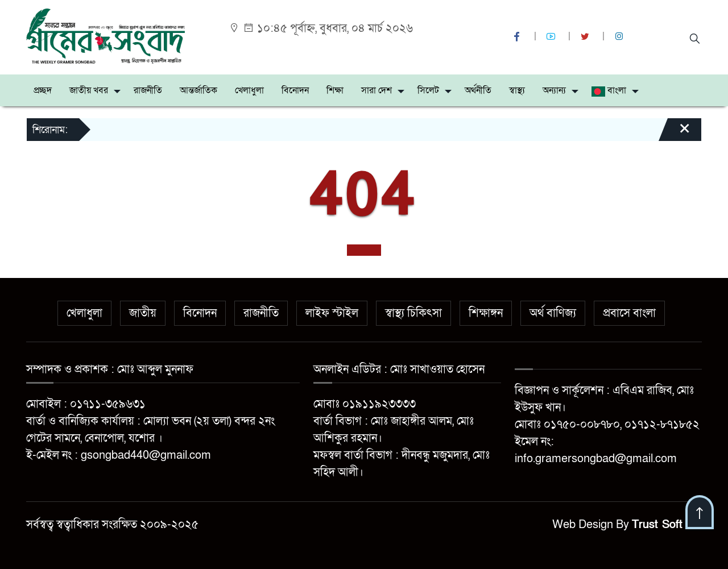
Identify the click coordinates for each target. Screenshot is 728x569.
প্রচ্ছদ (43, 90)
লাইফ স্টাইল (332, 313)
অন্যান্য (554, 90)
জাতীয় (143, 313)
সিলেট (428, 90)
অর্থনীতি (478, 90)
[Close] (675, 134)
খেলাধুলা (249, 90)
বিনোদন (295, 90)
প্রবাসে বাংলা (629, 313)
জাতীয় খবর (89, 90)
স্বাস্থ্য (517, 90)
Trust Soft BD (667, 525)
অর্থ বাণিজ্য (553, 313)
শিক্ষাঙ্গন (486, 313)
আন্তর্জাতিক (198, 90)
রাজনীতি (148, 90)
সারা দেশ (377, 90)
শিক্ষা (335, 90)
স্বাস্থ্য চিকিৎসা (413, 313)
